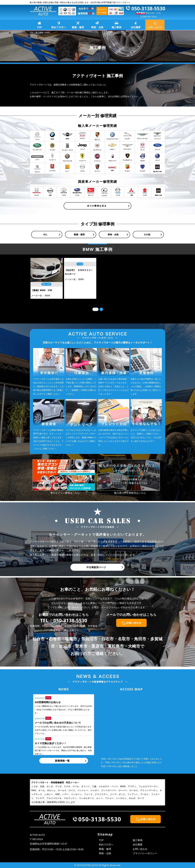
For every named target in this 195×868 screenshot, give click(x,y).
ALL (45, 234)
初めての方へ (59, 27)
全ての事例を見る (97, 206)
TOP (39, 27)
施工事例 (116, 27)
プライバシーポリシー (145, 853)
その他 (147, 234)
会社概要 (136, 27)
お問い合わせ (140, 849)
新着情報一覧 (62, 761)
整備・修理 (78, 27)
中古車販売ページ (96, 567)
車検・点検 (97, 27)
